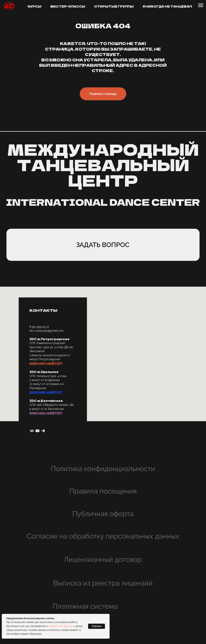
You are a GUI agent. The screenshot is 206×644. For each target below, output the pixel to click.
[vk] (32, 431)
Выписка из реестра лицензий (103, 583)
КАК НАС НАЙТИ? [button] (46, 363)
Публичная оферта (103, 514)
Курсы (34, 6)
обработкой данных (61, 626)
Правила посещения (103, 491)
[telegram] (43, 431)
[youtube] (37, 431)
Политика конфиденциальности (103, 469)
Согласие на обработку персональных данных (103, 536)
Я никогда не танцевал (167, 6)
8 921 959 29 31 (39, 327)
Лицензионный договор (103, 559)
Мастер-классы (68, 6)
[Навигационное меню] (201, 5)
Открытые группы (114, 6)
